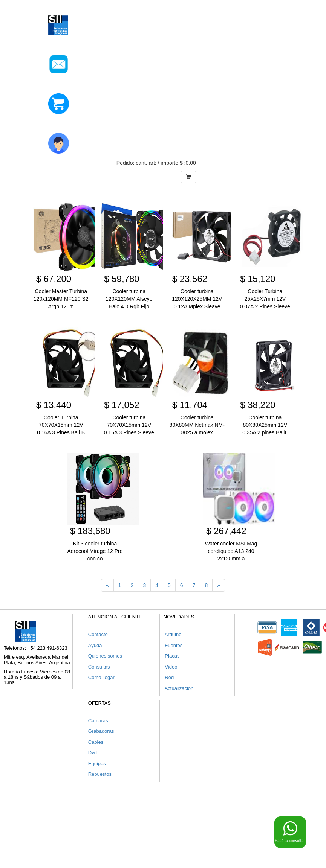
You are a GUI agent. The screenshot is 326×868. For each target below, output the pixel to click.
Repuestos (100, 774)
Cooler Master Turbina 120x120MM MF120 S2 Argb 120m (61, 299)
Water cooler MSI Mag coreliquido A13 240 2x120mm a (231, 551)
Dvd (93, 753)
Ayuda (95, 645)
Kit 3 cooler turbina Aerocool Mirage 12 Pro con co (95, 551)
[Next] (219, 585)
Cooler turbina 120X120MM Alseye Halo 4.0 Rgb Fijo (129, 299)
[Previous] (107, 585)
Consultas (99, 667)
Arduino (173, 634)
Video (171, 667)
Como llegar (101, 677)
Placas (172, 656)
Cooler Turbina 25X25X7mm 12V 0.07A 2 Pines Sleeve (265, 299)
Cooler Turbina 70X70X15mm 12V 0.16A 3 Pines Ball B (61, 425)
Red (169, 677)
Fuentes (173, 645)
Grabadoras (101, 731)
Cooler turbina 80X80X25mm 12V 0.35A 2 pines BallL (265, 425)
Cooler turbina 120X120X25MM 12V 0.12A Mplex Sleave (197, 299)
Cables (96, 742)
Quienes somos (105, 656)
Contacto (98, 634)
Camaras (98, 721)
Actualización (179, 688)
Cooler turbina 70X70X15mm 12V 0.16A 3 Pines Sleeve (129, 425)
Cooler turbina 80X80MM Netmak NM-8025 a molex (197, 425)
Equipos (97, 764)
